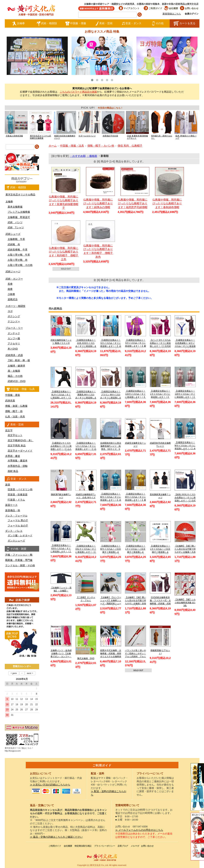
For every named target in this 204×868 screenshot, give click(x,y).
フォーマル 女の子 (18, 526)
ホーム (53, 146)
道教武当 (13, 299)
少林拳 (11, 294)
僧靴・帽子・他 (14, 411)
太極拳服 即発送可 (19, 217)
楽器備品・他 (13, 510)
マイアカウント (129, 8)
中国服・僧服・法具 (72, 146)
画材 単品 (13, 471)
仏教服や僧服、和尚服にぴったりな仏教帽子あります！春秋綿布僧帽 (167, 203)
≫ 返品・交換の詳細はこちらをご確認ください (56, 837)
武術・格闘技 (47, 24)
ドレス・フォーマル (16, 516)
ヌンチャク (14, 333)
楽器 (8, 485)
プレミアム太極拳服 (19, 212)
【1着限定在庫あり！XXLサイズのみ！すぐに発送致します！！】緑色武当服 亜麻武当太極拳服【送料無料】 (86, 552)
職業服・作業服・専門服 (19, 560)
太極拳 (19, 23)
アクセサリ (14, 344)
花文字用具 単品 (17, 446)
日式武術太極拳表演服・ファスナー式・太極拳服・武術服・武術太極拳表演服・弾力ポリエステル (160, 603)
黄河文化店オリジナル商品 (20, 195)
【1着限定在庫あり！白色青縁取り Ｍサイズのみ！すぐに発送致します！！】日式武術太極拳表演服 (185, 346)
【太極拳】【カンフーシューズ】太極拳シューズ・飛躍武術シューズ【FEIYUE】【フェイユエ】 (111, 603)
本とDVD (13, 349)
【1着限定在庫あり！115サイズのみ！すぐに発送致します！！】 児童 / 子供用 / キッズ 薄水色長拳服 (135, 397)
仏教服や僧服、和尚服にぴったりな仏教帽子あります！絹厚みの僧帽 (98, 203)
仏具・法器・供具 (15, 417)
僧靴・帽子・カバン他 (101, 146)
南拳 (10, 289)
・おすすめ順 (78, 156)
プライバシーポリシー (105, 846)
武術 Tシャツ (16, 227)
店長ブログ (123, 846)
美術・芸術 (104, 24)
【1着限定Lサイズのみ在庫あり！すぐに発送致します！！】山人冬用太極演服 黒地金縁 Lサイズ (61, 449)
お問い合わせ (189, 8)
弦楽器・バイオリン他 (20, 489)
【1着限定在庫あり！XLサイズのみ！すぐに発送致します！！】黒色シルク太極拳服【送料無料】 (61, 397)
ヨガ (10, 311)
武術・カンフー (14, 279)
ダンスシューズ (16, 541)
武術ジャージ (13, 272)
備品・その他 (15, 376)
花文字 (9, 430)
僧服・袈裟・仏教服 (16, 406)
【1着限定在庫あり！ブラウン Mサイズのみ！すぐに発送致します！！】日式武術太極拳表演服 (111, 397)
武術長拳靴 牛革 (18, 250)
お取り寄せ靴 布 (18, 260)
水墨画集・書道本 (18, 461)
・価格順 (92, 156)
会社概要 (171, 8)
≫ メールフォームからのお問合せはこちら (139, 830)
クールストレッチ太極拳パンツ (197, 787)
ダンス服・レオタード (20, 535)
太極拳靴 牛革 (16, 239)
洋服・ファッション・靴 (19, 555)
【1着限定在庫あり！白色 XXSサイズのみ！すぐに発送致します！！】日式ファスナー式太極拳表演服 (86, 346)
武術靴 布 (14, 244)
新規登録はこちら (172, 14)
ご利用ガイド (153, 8)
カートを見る (185, 23)
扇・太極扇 (14, 371)
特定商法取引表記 (83, 846)
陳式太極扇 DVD (86, 658)
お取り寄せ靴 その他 (20, 265)
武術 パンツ (15, 222)
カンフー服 (14, 338)
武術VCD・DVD (17, 381)
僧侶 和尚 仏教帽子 (130, 146)
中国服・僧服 (76, 23)
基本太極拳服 (15, 207)
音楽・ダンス (132, 23)
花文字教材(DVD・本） (21, 440)
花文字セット (15, 435)
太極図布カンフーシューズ (197, 837)
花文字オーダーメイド (20, 451)
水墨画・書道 (13, 456)
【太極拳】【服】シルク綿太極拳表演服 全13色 (185, 602)
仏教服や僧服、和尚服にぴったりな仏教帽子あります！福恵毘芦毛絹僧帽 (133, 203)
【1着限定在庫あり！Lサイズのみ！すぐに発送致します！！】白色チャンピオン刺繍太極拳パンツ (86, 449)
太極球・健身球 (16, 366)
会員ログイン (192, 14)
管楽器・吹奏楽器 (18, 495)
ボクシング (14, 316)
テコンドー (14, 321)
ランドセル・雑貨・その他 (20, 565)
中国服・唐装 (13, 395)
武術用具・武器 (14, 355)
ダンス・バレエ (14, 531)
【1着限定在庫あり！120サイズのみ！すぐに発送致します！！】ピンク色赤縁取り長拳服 (185, 397)
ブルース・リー (14, 328)
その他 (158, 23)
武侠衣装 (10, 401)
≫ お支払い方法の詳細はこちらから (50, 785)
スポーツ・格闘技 (15, 306)
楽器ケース (11, 505)
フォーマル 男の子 (18, 520)
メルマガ (135, 846)
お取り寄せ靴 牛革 (19, 255)
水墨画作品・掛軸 (18, 466)
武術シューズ (13, 234)
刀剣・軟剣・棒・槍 (19, 360)
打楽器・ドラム (16, 500)
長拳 (10, 284)
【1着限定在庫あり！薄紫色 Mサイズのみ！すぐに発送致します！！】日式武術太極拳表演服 (86, 397)
